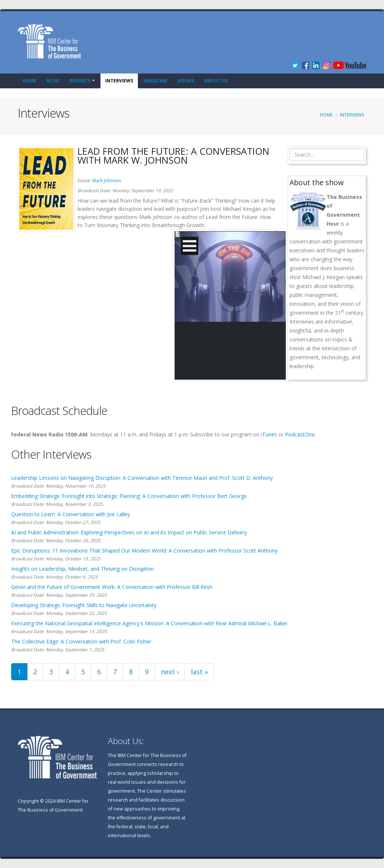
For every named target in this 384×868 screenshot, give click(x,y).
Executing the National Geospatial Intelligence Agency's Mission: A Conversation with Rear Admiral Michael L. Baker (149, 623)
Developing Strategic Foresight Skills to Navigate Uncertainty (84, 605)
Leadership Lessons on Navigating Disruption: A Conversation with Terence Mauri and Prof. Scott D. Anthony (142, 478)
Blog (53, 81)
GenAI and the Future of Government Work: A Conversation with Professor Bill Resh (112, 587)
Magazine (155, 81)
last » (199, 672)
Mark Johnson (107, 181)
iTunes (269, 434)
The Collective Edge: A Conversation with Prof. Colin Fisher (81, 641)
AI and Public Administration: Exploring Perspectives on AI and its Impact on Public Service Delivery (129, 532)
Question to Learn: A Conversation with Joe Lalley (71, 514)
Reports (80, 81)
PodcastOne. (300, 434)
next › (170, 672)
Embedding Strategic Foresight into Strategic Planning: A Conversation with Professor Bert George (129, 496)
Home (29, 81)
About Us (216, 81)
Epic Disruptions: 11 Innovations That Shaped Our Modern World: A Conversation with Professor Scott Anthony (144, 551)
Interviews (119, 81)
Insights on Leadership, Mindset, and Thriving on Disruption (82, 569)
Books (186, 81)
